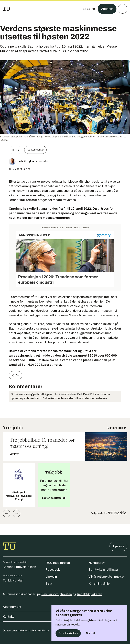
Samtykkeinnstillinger (103, 570)
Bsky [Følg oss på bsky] (49, 584)
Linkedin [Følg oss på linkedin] (51, 577)
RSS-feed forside (58, 563)
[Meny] (123, 9)
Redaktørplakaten (89, 594)
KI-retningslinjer (100, 584)
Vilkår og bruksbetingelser (107, 577)
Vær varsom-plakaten (57, 594)
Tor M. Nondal (13, 580)
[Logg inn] (89, 9)
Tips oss (118, 546)
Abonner (107, 9)
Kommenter (35, 150)
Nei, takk (91, 633)
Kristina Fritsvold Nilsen (19, 567)
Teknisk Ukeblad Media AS (34, 631)
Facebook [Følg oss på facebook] (53, 570)
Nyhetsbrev (97, 563)
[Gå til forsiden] (6, 9)
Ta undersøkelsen (68, 633)
